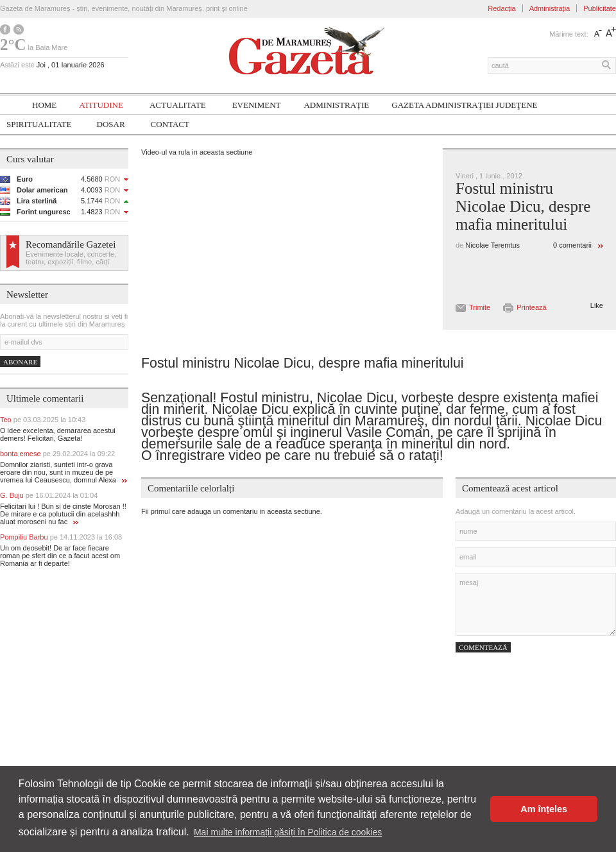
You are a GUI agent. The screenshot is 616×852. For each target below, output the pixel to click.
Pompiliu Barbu (61, 537)
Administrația (550, 8)
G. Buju (49, 495)
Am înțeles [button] (544, 809)
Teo (43, 420)
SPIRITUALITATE (39, 124)
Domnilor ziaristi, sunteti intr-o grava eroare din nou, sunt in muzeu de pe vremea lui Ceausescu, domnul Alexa (64, 472)
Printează (531, 307)
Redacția (501, 8)
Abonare (20, 362)
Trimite (480, 307)
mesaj (536, 604)
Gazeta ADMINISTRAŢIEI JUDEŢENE (464, 105)
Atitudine (101, 105)
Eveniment (257, 105)
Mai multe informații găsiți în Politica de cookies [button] (288, 832)
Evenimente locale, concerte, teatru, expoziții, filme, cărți (71, 258)
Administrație (336, 105)
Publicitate (600, 8)
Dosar (111, 124)
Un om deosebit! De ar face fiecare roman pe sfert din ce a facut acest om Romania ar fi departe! (60, 556)
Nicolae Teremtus (492, 245)
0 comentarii (572, 245)
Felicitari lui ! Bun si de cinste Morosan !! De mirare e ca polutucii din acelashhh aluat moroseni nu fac (63, 514)
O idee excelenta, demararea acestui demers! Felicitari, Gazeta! (58, 434)
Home (44, 105)
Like (597, 305)
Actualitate (178, 105)
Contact (170, 124)
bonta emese (57, 454)
